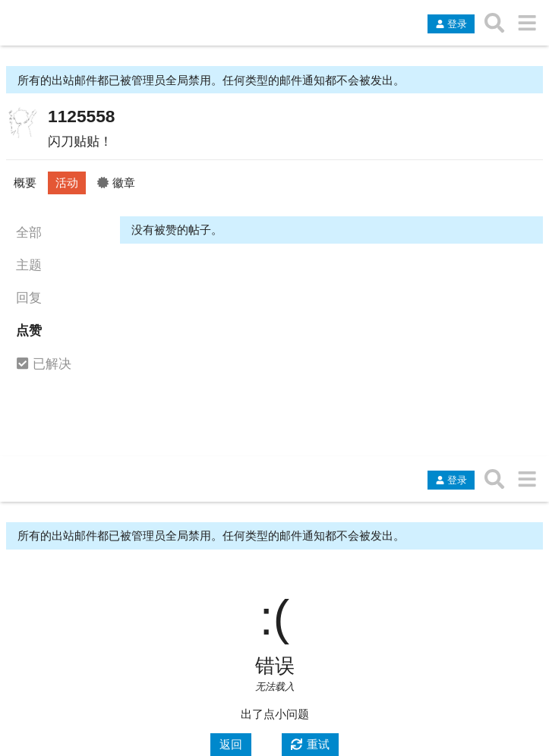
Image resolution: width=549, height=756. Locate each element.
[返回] (231, 745)
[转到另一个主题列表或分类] (527, 23)
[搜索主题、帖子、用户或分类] (495, 23)
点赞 (29, 330)
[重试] (311, 745)
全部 (29, 232)
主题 (29, 265)
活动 (67, 183)
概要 (25, 183)
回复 (29, 298)
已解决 (44, 364)
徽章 (116, 183)
